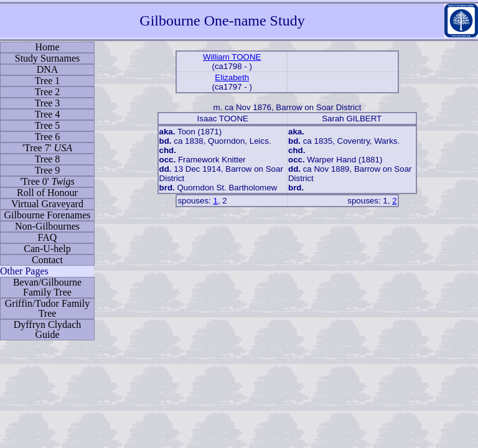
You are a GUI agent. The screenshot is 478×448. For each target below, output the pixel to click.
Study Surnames (47, 58)
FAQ (48, 237)
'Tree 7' (47, 148)
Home (47, 47)
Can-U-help (47, 249)
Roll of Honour (47, 193)
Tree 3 (48, 103)
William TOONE (232, 57)
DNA (48, 69)
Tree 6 (48, 137)
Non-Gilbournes (47, 226)
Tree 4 (48, 114)
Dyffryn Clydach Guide (48, 329)
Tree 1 (48, 81)
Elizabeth (232, 77)
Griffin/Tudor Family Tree (47, 308)
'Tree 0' (47, 181)
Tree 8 (48, 159)
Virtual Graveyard (47, 204)
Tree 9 (48, 170)
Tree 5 (48, 125)
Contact (47, 260)
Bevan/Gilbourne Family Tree (47, 287)
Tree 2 (48, 92)
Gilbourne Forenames (47, 215)
